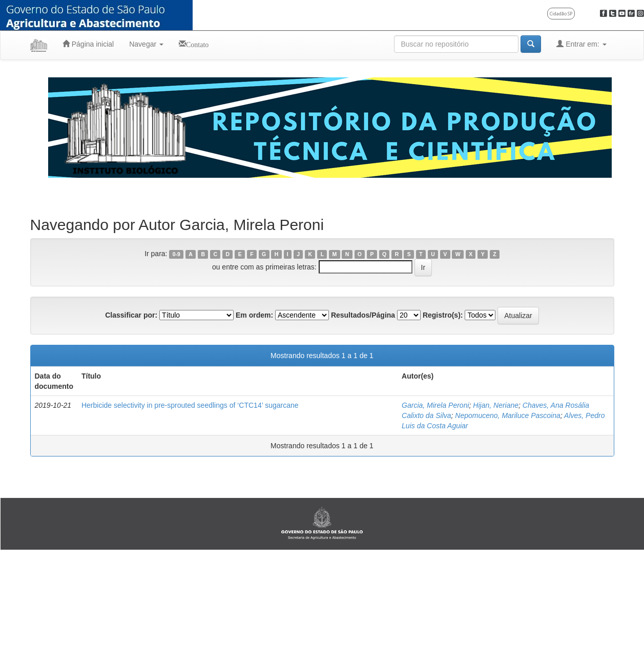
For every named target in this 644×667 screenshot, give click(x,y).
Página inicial (88, 44)
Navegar (146, 44)
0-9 (176, 254)
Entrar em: (581, 44)
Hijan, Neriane (496, 405)
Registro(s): (443, 315)
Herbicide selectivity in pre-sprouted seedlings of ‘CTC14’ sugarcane (190, 405)
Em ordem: (254, 315)
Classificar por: (131, 315)
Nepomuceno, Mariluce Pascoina (507, 415)
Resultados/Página (363, 315)
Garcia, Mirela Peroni (435, 405)
